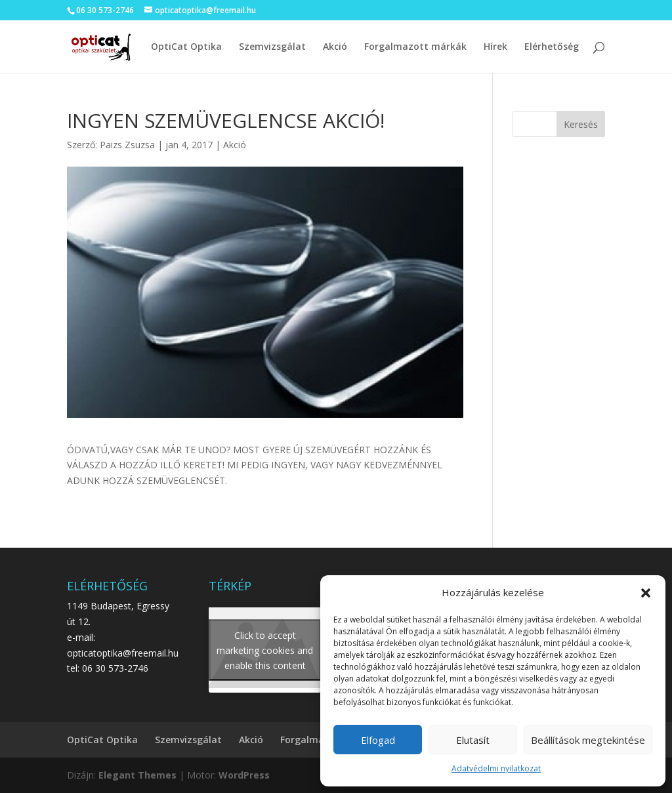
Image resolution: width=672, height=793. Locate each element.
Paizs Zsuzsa (127, 145)
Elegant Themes (137, 775)
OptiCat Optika (186, 47)
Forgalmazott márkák (415, 47)
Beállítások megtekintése (588, 740)
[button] (646, 593)
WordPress (244, 775)
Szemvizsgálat (272, 47)
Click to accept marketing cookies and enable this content (265, 650)
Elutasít (473, 740)
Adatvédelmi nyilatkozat (496, 768)
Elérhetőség (552, 47)
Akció (335, 47)
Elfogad (378, 740)
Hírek (495, 47)
